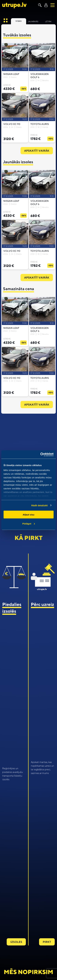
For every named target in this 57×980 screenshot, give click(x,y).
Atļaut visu (28, 515)
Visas (19, 21)
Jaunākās (33, 21)
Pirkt (47, 942)
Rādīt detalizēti (39, 505)
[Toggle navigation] (53, 5)
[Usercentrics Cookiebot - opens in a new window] (41, 454)
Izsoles (16, 942)
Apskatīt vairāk (37, 151)
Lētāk (48, 21)
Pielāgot (29, 523)
